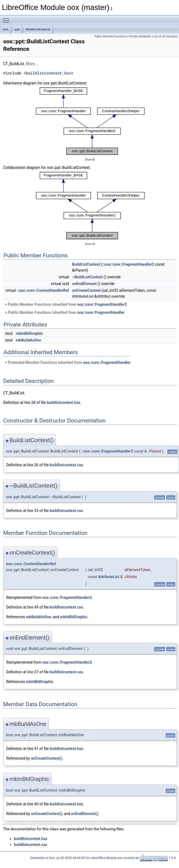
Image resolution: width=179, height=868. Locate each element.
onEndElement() (85, 814)
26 (36, 465)
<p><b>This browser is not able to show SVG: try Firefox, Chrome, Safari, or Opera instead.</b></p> (90, 121)
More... (32, 64)
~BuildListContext (87, 277)
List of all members (165, 36)
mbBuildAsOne (29, 340)
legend (90, 159)
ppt (17, 29)
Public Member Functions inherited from (66, 304)
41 (36, 749)
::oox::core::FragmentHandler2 (128, 264)
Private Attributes (140, 36)
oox (6, 29)
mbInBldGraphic (29, 333)
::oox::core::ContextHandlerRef (43, 290)
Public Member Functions (110, 36)
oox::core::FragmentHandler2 (102, 304)
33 (36, 511)
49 (36, 607)
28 (33, 403)
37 (36, 672)
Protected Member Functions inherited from (68, 362)
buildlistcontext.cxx (66, 465)
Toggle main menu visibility (7, 18)
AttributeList (83, 296)
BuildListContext (38, 29)
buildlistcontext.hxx (48, 73)
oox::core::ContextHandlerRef (31, 564)
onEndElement (84, 284)
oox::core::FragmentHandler (101, 312)
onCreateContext (86, 290)
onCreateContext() (47, 758)
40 (36, 804)
